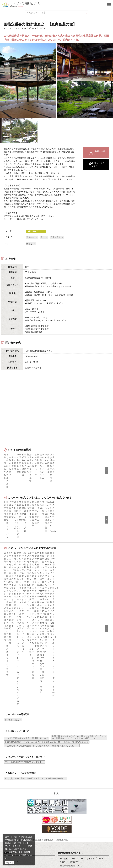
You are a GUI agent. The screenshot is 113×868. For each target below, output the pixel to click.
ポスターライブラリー (70, 740)
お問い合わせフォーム (23, 853)
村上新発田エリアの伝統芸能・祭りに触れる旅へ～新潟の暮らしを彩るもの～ (40, 596)
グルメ (9, 716)
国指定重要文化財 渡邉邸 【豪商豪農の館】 (51, 690)
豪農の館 (30, 237)
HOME (7, 690)
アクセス (10, 737)
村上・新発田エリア (36, 231)
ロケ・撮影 (18, 846)
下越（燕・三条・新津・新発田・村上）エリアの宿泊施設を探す (34, 629)
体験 (8, 726)
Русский (64, 776)
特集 (8, 709)
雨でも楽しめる (12, 570)
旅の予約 (10, 733)
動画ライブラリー (68, 733)
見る (42, 237)
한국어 (63, 766)
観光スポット (12, 723)
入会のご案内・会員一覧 (71, 720)
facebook (10, 762)
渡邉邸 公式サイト (33, 368)
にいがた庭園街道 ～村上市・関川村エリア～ (25, 589)
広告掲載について (68, 723)
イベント (10, 730)
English (63, 762)
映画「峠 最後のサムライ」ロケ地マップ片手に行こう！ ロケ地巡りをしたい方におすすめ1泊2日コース (78, 588)
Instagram (11, 769)
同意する (9, 863)
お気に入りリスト (14, 740)
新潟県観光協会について (71, 716)
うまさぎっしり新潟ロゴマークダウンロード (80, 747)
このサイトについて (69, 713)
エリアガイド (12, 713)
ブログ (9, 773)
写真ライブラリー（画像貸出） (74, 730)
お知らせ (10, 744)
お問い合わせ (66, 794)
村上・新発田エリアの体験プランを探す (23, 613)
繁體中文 (64, 773)
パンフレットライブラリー (72, 737)
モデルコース (12, 720)
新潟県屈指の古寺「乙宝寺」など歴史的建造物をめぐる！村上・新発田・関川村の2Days (45, 593)
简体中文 (64, 769)
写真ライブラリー (21, 832)
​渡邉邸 (29, 244)
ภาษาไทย (64, 780)
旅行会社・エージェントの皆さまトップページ (81, 709)
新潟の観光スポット (21, 690)
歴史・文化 (56, 237)
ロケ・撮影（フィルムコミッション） (77, 751)
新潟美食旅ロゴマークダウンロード (76, 744)
